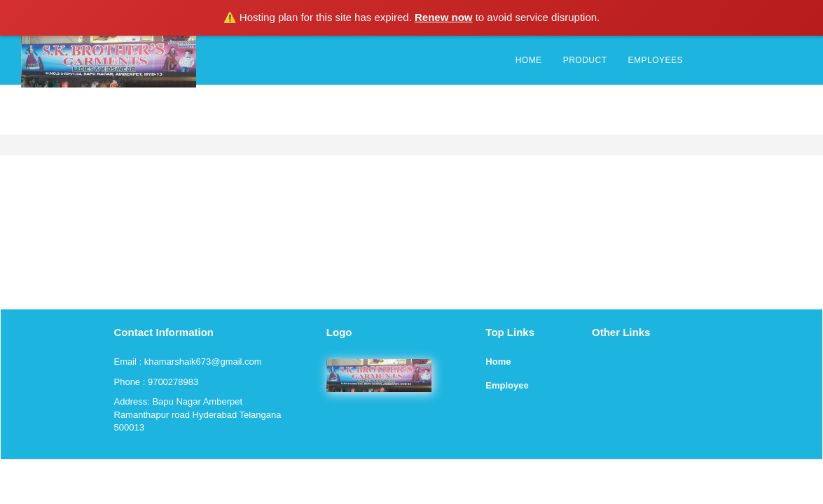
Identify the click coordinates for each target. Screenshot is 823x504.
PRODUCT (585, 60)
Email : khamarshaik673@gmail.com (188, 362)
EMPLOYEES (655, 60)
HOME (529, 60)
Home (498, 362)
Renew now (444, 17)
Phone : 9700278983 (157, 382)
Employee (507, 385)
